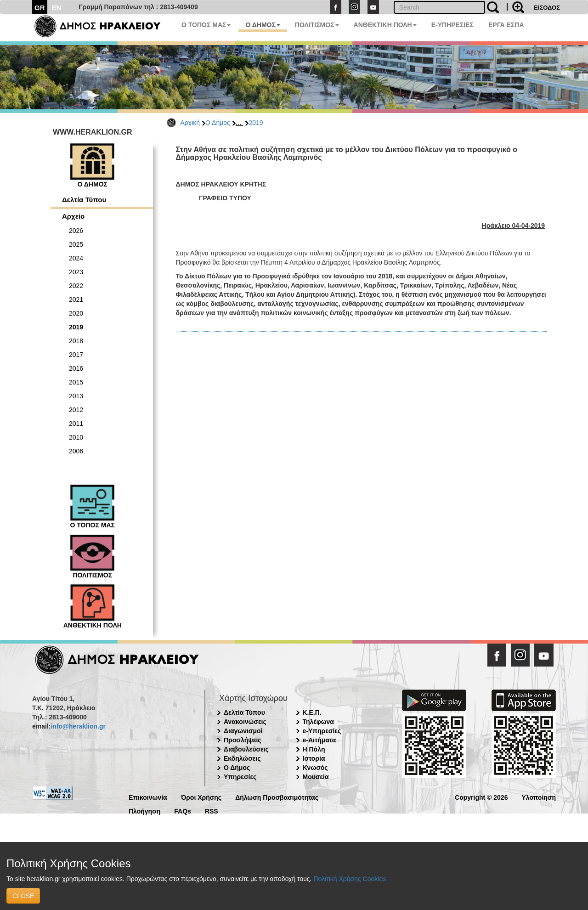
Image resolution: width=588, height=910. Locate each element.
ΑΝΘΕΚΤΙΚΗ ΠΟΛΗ (385, 25)
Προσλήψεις (243, 740)
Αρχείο (73, 216)
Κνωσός (315, 768)
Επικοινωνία (148, 797)
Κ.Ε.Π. (312, 712)
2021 (76, 300)
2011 (76, 424)
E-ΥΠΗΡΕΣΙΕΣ (452, 25)
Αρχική (190, 123)
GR (40, 8)
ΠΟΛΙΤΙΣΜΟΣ (317, 25)
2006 (76, 451)
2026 (76, 231)
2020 (76, 313)
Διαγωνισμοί (243, 731)
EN (57, 8)
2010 (76, 437)
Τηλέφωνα (318, 722)
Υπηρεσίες (240, 777)
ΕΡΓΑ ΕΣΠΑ (506, 25)
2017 (76, 355)
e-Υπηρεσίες (322, 731)
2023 (76, 272)
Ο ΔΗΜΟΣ (263, 25)
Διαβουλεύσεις (246, 749)
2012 (76, 410)
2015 (76, 382)
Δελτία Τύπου (84, 200)
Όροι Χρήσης (201, 797)
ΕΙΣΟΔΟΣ (547, 8)
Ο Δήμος (218, 123)
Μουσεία (316, 777)
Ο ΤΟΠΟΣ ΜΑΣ (206, 25)
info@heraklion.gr (78, 726)
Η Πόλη (314, 749)
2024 (76, 258)
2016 (76, 368)
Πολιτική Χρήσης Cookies (350, 879)
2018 (76, 341)
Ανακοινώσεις (245, 722)
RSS (212, 811)
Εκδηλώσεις (242, 758)
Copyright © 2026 (481, 797)
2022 (76, 286)
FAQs (183, 811)
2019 (256, 123)
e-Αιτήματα (319, 740)
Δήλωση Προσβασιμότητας (277, 797)
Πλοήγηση (144, 811)
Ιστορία (314, 758)
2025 (76, 244)
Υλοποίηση (539, 797)
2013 (76, 396)
